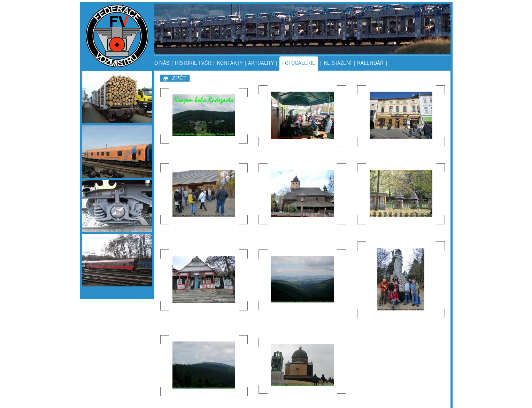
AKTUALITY (261, 63)
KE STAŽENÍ (338, 63)
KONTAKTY (230, 63)
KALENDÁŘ (370, 63)
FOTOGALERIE (299, 63)
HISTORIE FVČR (193, 63)
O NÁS (162, 63)
